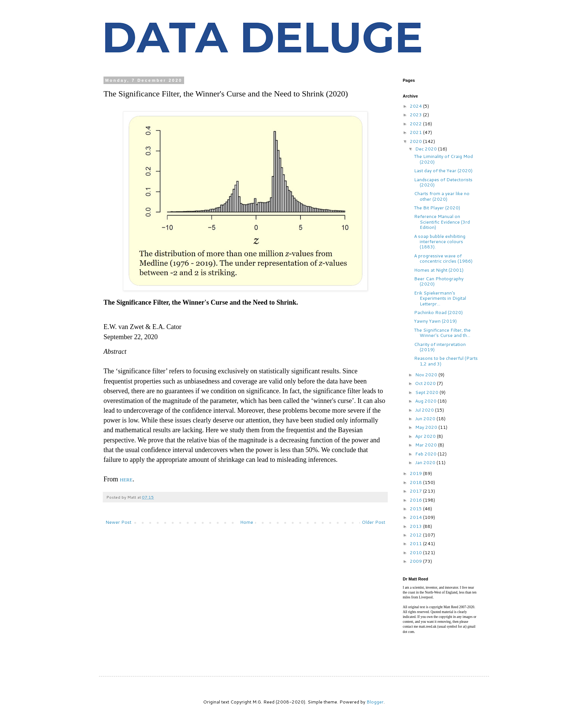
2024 (416, 106)
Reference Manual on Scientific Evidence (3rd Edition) (442, 222)
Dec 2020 (427, 149)
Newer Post (118, 522)
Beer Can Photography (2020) (439, 281)
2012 (416, 535)
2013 (416, 526)
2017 (416, 491)
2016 (416, 500)
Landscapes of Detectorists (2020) (443, 182)
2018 (416, 482)
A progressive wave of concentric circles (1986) (443, 258)
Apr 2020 (426, 436)
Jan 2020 (426, 462)
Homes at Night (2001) (439, 270)
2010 (416, 552)
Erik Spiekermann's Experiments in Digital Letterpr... (440, 298)
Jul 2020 (425, 410)
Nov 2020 (427, 375)
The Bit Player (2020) (437, 208)
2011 (416, 543)
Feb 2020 (426, 454)
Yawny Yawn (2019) (435, 321)
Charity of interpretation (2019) (440, 347)
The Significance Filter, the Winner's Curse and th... (442, 333)
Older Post (373, 522)
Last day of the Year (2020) (443, 171)
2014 (416, 517)
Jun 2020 (426, 419)
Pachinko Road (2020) (438, 312)
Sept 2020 (427, 392)
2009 (416, 561)
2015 (416, 509)
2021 (416, 132)
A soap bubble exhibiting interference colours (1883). (440, 242)
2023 (416, 115)
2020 (416, 141)
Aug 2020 (426, 401)
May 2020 (427, 427)
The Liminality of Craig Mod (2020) (443, 159)
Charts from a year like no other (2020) (442, 196)
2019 (416, 473)
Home (247, 522)
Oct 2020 (426, 383)
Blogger (375, 702)
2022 (416, 124)
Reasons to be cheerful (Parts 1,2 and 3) (446, 361)
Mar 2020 (427, 445)
